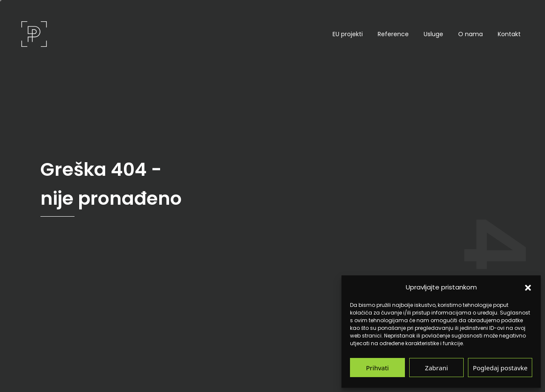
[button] (528, 287)
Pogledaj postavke (500, 368)
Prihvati (378, 368)
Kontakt (509, 34)
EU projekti (348, 34)
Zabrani (436, 368)
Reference (393, 34)
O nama (470, 34)
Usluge (433, 34)
